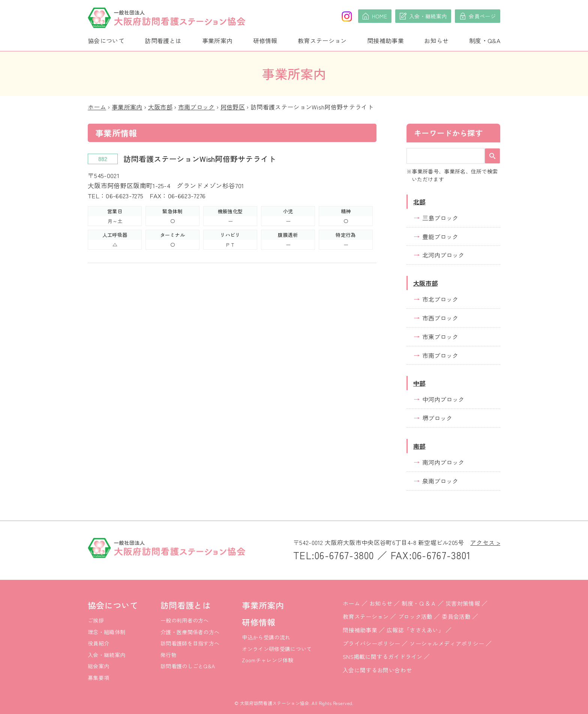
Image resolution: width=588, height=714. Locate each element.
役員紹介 (98, 643)
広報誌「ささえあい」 (415, 630)
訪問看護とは (163, 40)
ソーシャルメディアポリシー (447, 643)
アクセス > (485, 542)
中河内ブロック (443, 399)
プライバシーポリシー (371, 643)
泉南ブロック (440, 481)
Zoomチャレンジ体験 (268, 660)
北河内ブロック (443, 255)
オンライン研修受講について (277, 649)
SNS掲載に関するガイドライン (383, 656)
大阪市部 (160, 107)
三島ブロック (440, 218)
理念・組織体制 (106, 632)
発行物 (169, 655)
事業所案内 (217, 40)
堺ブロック (437, 418)
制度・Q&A (485, 40)
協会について (106, 40)
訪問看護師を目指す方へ (190, 643)
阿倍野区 (233, 107)
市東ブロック (440, 337)
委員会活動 (456, 616)
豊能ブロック (440, 237)
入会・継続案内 (106, 655)
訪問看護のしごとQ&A (188, 666)
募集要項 (98, 678)
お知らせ (436, 40)
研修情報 (265, 40)
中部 (419, 383)
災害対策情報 (463, 603)
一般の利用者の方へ (185, 620)
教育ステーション (322, 40)
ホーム (97, 107)
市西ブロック (440, 318)
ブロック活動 (415, 616)
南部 (419, 446)
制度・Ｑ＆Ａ (419, 603)
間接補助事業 (385, 40)
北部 (419, 202)
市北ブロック (440, 299)
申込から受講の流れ (266, 637)
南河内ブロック (443, 462)
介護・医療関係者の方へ (190, 632)
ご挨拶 (96, 620)
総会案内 (98, 666)
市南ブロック (196, 107)
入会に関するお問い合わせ (377, 670)
